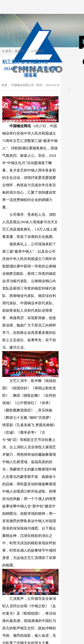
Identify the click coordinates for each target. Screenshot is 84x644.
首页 (8, 51)
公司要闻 (37, 51)
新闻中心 (21, 51)
